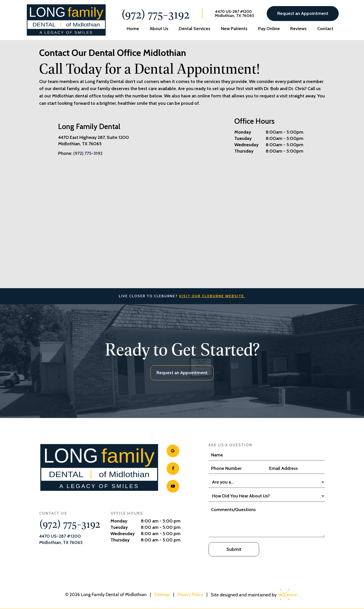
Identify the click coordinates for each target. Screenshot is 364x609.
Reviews (298, 29)
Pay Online (269, 29)
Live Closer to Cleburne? (182, 296)
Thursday (244, 151)
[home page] (65, 20)
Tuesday (243, 138)
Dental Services (195, 29)
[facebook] (173, 469)
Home (133, 29)
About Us (159, 29)
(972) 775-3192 (155, 14)
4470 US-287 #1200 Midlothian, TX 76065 (235, 14)
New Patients (234, 29)
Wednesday (246, 145)
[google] (173, 451)
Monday (243, 132)
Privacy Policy (191, 594)
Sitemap (161, 594)
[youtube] (173, 486)
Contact (325, 29)
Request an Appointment (303, 13)
